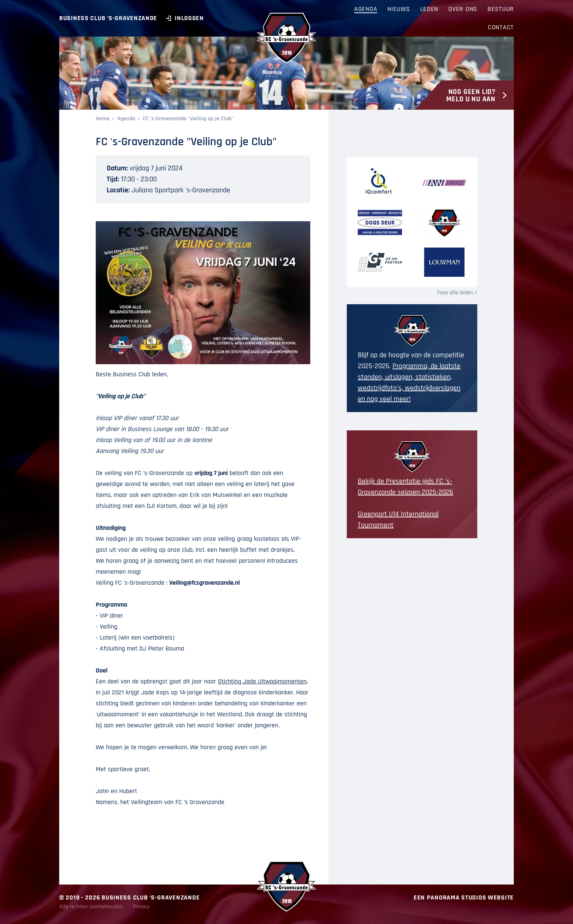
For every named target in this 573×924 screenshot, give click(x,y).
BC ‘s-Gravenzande (287, 38)
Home (103, 119)
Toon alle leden (455, 293)
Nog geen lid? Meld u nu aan (471, 95)
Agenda (126, 119)
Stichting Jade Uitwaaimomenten (262, 681)
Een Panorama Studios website (464, 897)
